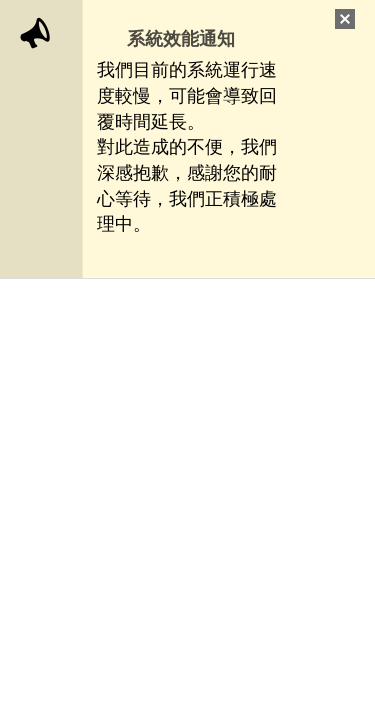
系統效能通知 (181, 38)
